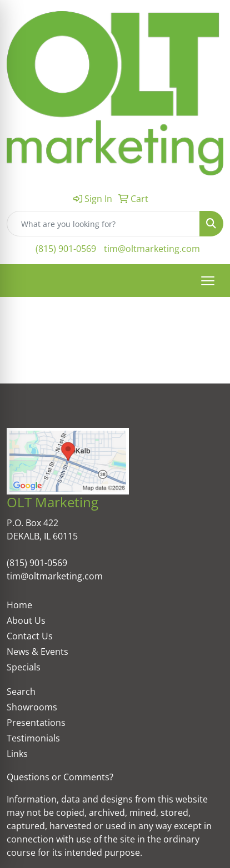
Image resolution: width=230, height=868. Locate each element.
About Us (26, 620)
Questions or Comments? (60, 777)
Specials (24, 667)
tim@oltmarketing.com (152, 249)
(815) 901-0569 (66, 249)
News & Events (37, 652)
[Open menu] (208, 281)
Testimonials (33, 738)
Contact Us (30, 636)
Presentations (36, 723)
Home (19, 605)
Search (21, 692)
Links (17, 754)
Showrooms (32, 707)
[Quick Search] (103, 224)
